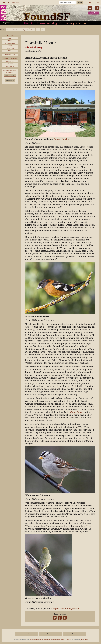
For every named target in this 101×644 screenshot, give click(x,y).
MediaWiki (85, 640)
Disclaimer (50, 634)
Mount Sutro (76, 412)
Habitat (10, 51)
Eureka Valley (10, 48)
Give (43, 30)
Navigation (16, 2)
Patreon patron (10, 81)
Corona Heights (62, 139)
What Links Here (10, 55)
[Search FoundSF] (67, 2)
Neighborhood (17, 30)
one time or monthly (10, 75)
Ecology (10, 38)
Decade (9, 30)
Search (80, 3)
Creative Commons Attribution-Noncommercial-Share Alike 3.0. (51, 640)
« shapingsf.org (7, 23)
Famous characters (10, 43)
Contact (74, 634)
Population (26, 30)
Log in (98, 2)
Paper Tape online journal (66, 609)
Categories (10, 36)
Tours (38, 30)
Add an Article (10, 61)
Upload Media (10, 66)
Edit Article (10, 64)
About (27, 634)
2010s (10, 46)
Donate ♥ (94, 13)
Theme (33, 30)
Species (10, 41)
